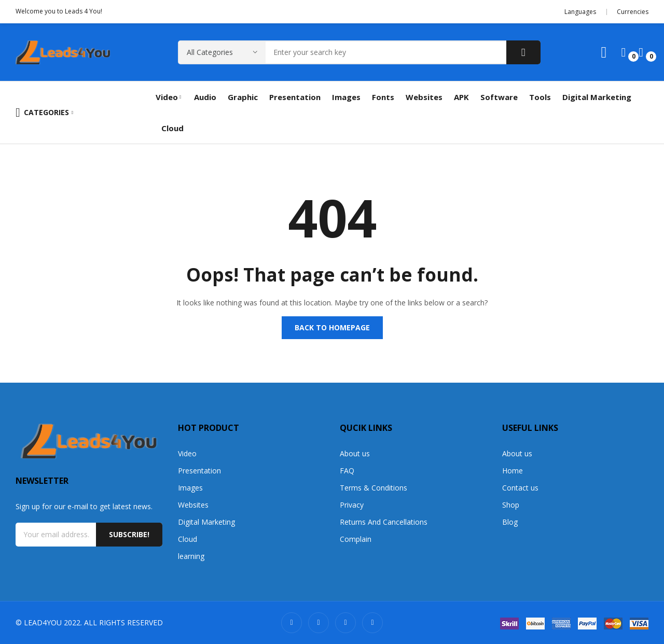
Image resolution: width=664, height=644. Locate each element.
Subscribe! (129, 534)
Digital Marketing (206, 522)
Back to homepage (332, 327)
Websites (193, 505)
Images (190, 488)
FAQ (347, 471)
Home (513, 471)
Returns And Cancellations (384, 522)
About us (355, 453)
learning (191, 556)
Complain (356, 539)
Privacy (352, 505)
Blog (510, 522)
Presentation (199, 471)
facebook (345, 623)
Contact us (520, 488)
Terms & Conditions (374, 488)
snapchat (292, 623)
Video (187, 453)
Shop (511, 505)
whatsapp (372, 623)
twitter (319, 623)
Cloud (188, 539)
